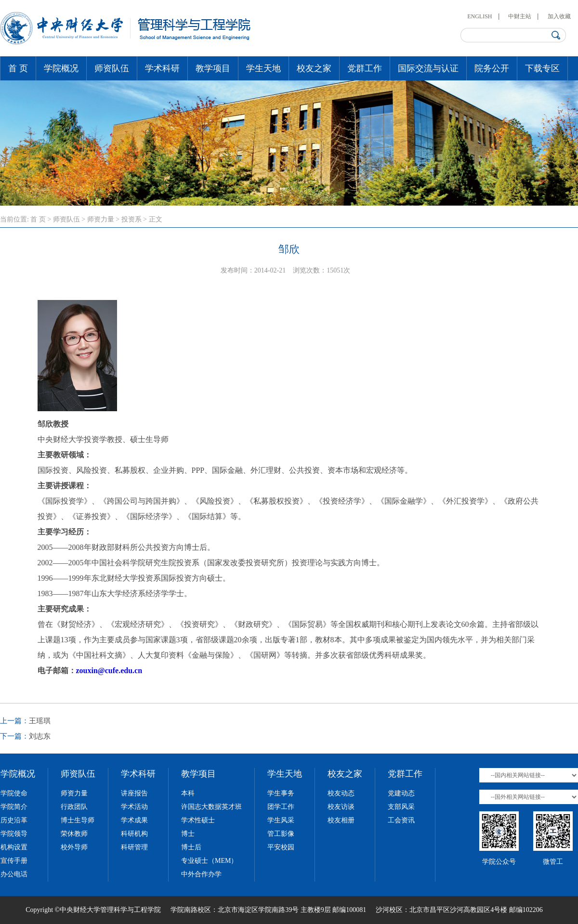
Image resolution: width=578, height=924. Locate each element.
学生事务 (281, 793)
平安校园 (281, 847)
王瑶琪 (40, 721)
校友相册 (341, 820)
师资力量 (101, 219)
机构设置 (14, 847)
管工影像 (281, 834)
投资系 (131, 219)
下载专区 (542, 68)
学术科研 (162, 68)
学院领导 (14, 834)
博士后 (191, 847)
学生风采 (281, 820)
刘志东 (40, 736)
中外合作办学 (201, 874)
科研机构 (134, 834)
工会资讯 (401, 820)
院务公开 (492, 68)
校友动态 (341, 793)
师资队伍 (112, 68)
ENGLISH (479, 16)
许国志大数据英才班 (211, 807)
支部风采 (401, 807)
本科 (188, 793)
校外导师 (74, 847)
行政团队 (74, 807)
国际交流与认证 (428, 68)
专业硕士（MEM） (209, 861)
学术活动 (134, 807)
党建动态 (401, 793)
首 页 (18, 68)
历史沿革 (14, 820)
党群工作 (365, 68)
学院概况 (61, 68)
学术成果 (134, 820)
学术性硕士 (198, 820)
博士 (188, 834)
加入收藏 (559, 16)
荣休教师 (74, 834)
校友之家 (314, 68)
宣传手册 (14, 861)
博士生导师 (78, 820)
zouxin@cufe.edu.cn (109, 670)
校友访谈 (341, 807)
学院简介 (14, 807)
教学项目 (213, 68)
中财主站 (520, 16)
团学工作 (281, 807)
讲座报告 (134, 793)
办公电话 (14, 874)
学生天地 (263, 68)
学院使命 (14, 793)
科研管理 (134, 847)
